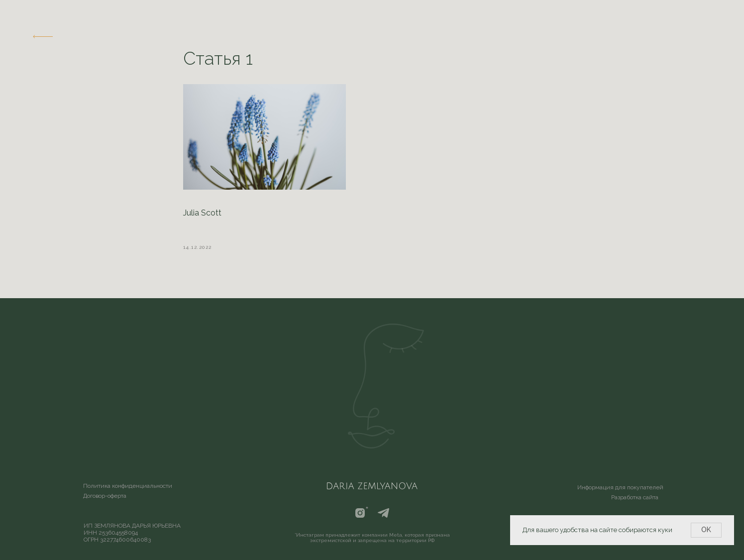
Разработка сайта (635, 497)
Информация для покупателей (620, 487)
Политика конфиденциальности (128, 486)
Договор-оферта (105, 496)
